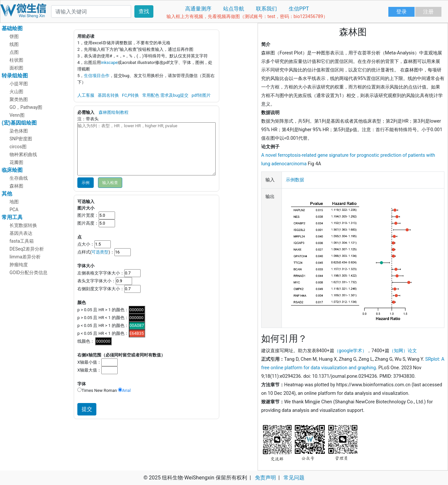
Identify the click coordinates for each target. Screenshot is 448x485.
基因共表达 (21, 233)
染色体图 (19, 131)
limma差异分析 (25, 257)
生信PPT (299, 9)
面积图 (16, 68)
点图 (14, 52)
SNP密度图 (21, 139)
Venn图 (17, 115)
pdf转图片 (201, 95)
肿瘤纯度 (19, 265)
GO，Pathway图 (26, 107)
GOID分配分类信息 (29, 273)
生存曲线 (19, 178)
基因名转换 (108, 95)
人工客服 (86, 95)
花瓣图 (16, 162)
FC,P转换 (130, 95)
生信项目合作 (97, 76)
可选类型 (100, 252)
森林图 (16, 186)
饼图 (14, 36)
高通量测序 (198, 9)
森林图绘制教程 (114, 112)
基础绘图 (12, 28)
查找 (144, 11)
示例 (86, 183)
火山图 (16, 91)
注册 (428, 12)
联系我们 (266, 9)
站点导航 (234, 9)
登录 (401, 12)
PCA (14, 210)
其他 (7, 194)
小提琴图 (19, 84)
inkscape (109, 62)
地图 (14, 202)
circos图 (18, 147)
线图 (14, 44)
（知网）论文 (403, 351)
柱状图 (16, 60)
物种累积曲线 (23, 154)
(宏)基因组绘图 (19, 123)
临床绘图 (12, 170)
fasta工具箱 (22, 241)
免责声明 (265, 478)
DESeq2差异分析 (27, 249)
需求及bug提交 (174, 95)
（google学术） (351, 351)
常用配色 (151, 95)
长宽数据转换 (23, 225)
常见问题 (294, 478)
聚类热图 (19, 99)
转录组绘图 (15, 76)
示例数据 (295, 180)
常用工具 (12, 217)
